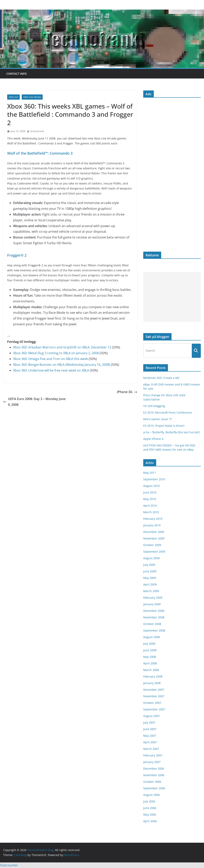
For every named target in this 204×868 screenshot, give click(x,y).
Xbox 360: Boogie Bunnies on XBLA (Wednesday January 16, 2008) (62, 365)
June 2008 (150, 650)
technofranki (37, 131)
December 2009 (154, 532)
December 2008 (154, 611)
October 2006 (152, 782)
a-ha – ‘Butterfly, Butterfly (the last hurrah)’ (172, 432)
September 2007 (154, 709)
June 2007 (150, 729)
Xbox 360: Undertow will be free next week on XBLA (51, 370)
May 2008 (150, 657)
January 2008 (152, 683)
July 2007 (149, 722)
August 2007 (152, 716)
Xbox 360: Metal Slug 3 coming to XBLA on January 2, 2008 (56, 353)
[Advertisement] (172, 297)
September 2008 (154, 630)
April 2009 (150, 584)
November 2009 (154, 538)
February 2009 (153, 598)
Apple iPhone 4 (153, 439)
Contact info (17, 74)
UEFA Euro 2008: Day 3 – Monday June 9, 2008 (34, 402)
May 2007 (150, 736)
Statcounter (9, 865)
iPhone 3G (127, 392)
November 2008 (154, 617)
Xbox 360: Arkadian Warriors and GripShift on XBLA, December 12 (62, 347)
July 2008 (149, 644)
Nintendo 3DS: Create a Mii (161, 378)
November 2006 (154, 775)
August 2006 (152, 795)
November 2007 (154, 696)
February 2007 (153, 755)
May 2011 (150, 473)
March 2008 (151, 670)
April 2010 (150, 506)
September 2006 (154, 788)
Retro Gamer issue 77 (158, 419)
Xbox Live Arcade (32, 97)
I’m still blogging (154, 406)
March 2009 (151, 591)
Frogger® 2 (17, 255)
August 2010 (152, 486)
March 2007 (151, 749)
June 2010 (150, 492)
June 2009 (150, 571)
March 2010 (151, 512)
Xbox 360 (13, 97)
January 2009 (152, 604)
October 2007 (152, 703)
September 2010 (154, 479)
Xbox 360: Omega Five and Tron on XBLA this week (51, 359)
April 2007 (150, 742)
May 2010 (150, 499)
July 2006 (149, 801)
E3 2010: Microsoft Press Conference (168, 412)
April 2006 (150, 821)
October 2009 (152, 545)
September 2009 (154, 552)
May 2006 (150, 815)
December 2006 (154, 768)
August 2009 (152, 558)
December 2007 (154, 690)
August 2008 (152, 637)
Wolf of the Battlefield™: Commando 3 (40, 153)
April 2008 (150, 663)
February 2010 (153, 519)
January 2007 (152, 762)
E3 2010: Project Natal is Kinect (164, 426)
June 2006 (150, 808)
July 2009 (149, 565)
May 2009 (150, 578)
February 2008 (153, 676)
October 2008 (152, 624)
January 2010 (152, 525)
